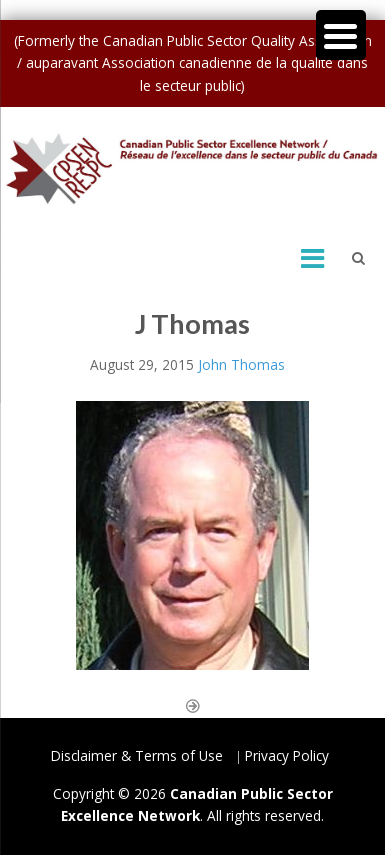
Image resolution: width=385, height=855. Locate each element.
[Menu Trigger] (341, 35)
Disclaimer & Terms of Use (137, 755)
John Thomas (241, 364)
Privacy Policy (287, 755)
